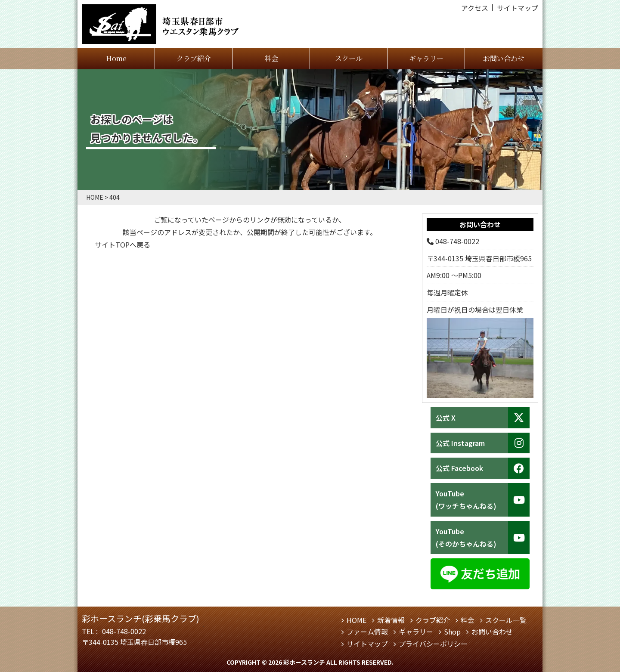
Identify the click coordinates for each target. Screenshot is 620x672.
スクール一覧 (506, 620)
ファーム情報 (367, 632)
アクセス (475, 8)
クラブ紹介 (194, 58)
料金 (271, 58)
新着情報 (391, 620)
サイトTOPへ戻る (122, 245)
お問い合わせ (504, 58)
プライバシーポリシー (433, 644)
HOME (356, 620)
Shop (452, 632)
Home (116, 58)
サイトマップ (518, 8)
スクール (349, 58)
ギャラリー (426, 58)
